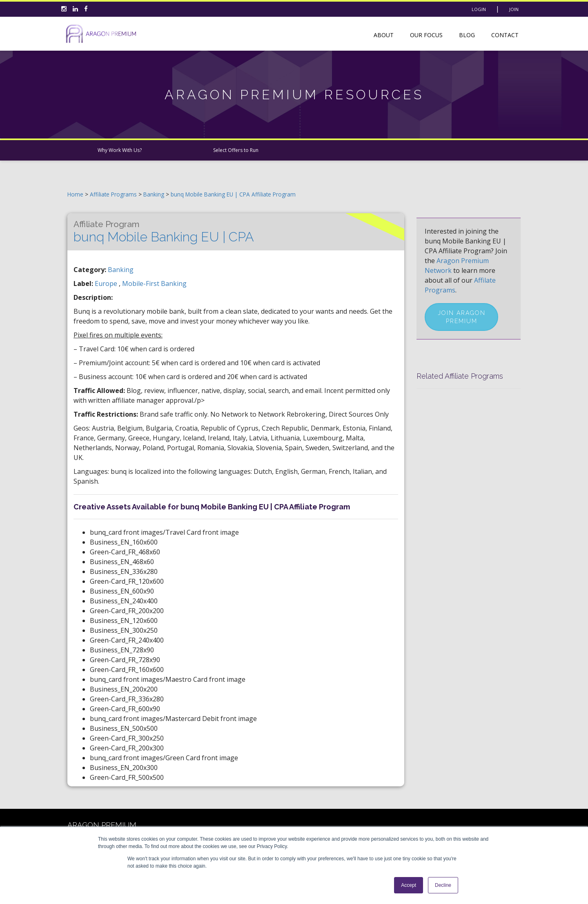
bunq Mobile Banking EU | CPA (164, 232)
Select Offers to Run (236, 150)
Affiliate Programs (113, 194)
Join (514, 9)
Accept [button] (409, 885)
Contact (505, 35)
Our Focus (426, 35)
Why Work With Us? (120, 150)
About (384, 35)
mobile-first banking (154, 283)
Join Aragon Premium (462, 317)
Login (479, 9)
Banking (155, 194)
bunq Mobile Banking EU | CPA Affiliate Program (233, 194)
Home (75, 194)
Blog (467, 35)
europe (107, 283)
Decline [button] (443, 885)
